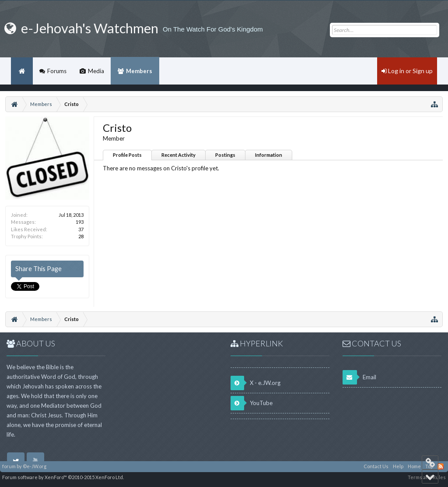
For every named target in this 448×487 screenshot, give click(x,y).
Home (22, 71)
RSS (441, 466)
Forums (57, 71)
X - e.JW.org (255, 383)
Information (269, 155)
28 (81, 236)
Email (359, 377)
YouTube (252, 403)
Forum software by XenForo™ (63, 477)
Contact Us (376, 466)
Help (398, 466)
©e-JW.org (35, 466)
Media (96, 71)
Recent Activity (178, 155)
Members (139, 71)
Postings (225, 155)
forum (9, 466)
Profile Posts (127, 155)
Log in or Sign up (407, 71)
